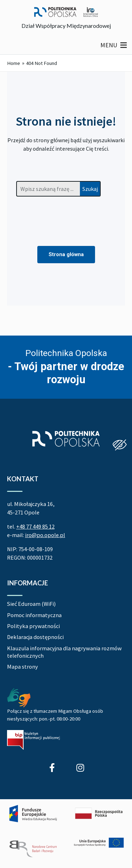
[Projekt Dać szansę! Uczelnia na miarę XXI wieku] (66, 832)
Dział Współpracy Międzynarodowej (66, 26)
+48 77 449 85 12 (35, 526)
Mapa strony (23, 667)
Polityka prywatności (33, 626)
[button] (109, 45)
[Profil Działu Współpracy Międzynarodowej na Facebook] (52, 767)
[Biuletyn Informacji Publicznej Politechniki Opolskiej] (33, 740)
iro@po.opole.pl (45, 535)
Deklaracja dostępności (35, 637)
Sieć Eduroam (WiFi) (31, 604)
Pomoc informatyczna (34, 615)
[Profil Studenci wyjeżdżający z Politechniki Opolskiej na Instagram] (80, 767)
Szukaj (90, 189)
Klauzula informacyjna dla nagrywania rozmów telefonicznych (64, 652)
